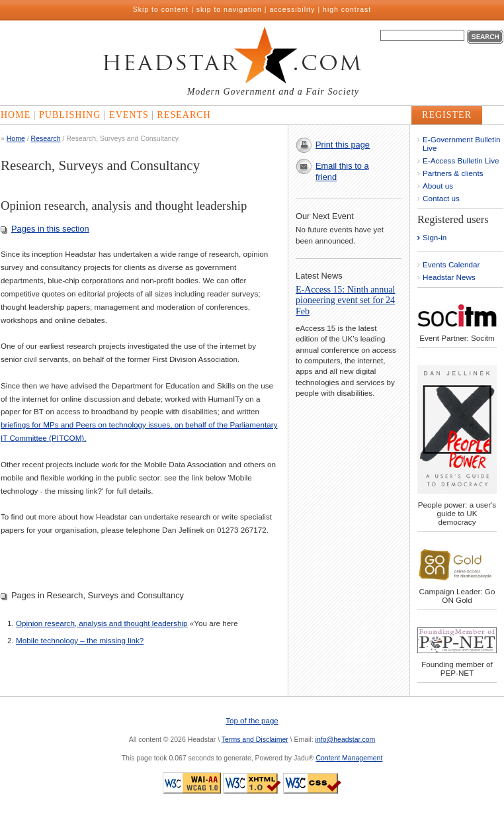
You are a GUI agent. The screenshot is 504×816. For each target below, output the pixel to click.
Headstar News (449, 277)
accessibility (293, 9)
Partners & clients (453, 173)
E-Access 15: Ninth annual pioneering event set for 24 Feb (345, 301)
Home (16, 115)
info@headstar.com (346, 739)
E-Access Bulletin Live (461, 160)
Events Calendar (451, 264)
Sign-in (435, 237)
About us (438, 186)
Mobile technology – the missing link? (80, 640)
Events (129, 115)
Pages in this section (50, 229)
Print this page (343, 145)
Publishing (70, 115)
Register (447, 115)
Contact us (441, 198)
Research (184, 115)
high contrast (347, 9)
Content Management (349, 758)
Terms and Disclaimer (255, 739)
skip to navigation (229, 9)
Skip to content (161, 9)
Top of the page (252, 721)
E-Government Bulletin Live (461, 144)
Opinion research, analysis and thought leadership (102, 623)
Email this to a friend (342, 171)
